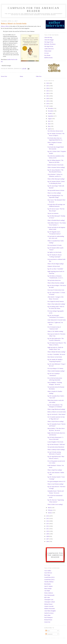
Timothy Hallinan (49, 582)
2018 (48, 104)
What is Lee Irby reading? (54, 193)
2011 (48, 529)
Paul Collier (47, 615)
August (50, 119)
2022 (48, 93)
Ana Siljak (47, 591)
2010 (48, 531)
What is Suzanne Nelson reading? (56, 167)
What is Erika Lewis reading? (55, 504)
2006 (48, 541)
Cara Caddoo (48, 571)
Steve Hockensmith (49, 595)
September (51, 116)
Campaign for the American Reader (34, 9)
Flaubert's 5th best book (54, 266)
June (49, 124)
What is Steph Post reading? (55, 470)
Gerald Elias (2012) (49, 577)
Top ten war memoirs (53, 213)
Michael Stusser (48, 604)
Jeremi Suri (47, 622)
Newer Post (4, 76)
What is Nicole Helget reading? (56, 264)
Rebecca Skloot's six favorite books (57, 412)
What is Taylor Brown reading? (56, 421)
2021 (48, 96)
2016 (48, 516)
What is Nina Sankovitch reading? (56, 304)
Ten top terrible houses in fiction (56, 190)
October (50, 113)
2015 (48, 518)
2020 (48, 98)
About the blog (48, 37)
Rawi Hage (47, 575)
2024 (48, 88)
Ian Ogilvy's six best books (54, 252)
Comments (49, 634)
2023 (48, 91)
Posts (48, 631)
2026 (48, 83)
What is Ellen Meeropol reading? (56, 179)
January (50, 513)
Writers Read (48, 51)
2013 (48, 524)
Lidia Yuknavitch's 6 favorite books (57, 320)
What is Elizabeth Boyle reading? (56, 220)
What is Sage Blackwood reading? (56, 409)
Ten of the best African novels (55, 131)
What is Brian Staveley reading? (56, 283)
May (49, 126)
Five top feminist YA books (55, 245)
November (51, 111)
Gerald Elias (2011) (49, 580)
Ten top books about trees (54, 280)
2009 (48, 534)
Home (21, 76)
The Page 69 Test (49, 42)
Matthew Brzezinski (50, 609)
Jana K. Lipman (48, 586)
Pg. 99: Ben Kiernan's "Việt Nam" (56, 444)
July (49, 121)
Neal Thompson (48, 617)
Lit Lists (47, 53)
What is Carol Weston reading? (55, 484)
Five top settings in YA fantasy (55, 368)
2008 (48, 536)
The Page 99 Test (49, 46)
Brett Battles (48, 584)
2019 (48, 101)
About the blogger (49, 40)
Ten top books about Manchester (56, 447)
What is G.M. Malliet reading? (55, 331)
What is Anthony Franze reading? (56, 450)
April (49, 129)
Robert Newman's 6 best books (55, 165)
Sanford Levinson (49, 613)
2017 (48, 106)
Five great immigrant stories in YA (56, 481)
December (51, 108)
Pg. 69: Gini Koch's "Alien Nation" (57, 414)
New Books (47, 55)
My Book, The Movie (50, 44)
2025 (48, 86)
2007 (48, 539)
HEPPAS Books (48, 58)
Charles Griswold (49, 606)
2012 (48, 526)
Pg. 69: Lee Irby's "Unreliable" (55, 269)
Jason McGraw (48, 573)
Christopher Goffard (50, 602)
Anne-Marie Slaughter (50, 611)
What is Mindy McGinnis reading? (56, 352)
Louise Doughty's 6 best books (55, 442)
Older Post (39, 76)
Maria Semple (48, 588)
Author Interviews (49, 49)
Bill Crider (47, 597)
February (50, 510)
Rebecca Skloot (5, 26)
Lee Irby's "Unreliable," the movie (56, 354)
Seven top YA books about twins (56, 290)
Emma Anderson (49, 593)
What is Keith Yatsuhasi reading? (56, 371)
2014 (48, 521)
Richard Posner (48, 620)
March (50, 508)
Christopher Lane (49, 600)
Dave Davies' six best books (55, 357)
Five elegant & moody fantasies (56, 301)
